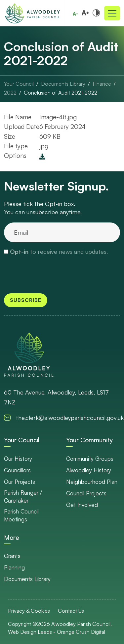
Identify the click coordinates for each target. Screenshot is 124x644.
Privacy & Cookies (29, 611)
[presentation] (43, 271)
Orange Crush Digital (81, 632)
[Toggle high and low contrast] (96, 13)
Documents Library (27, 579)
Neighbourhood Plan (92, 482)
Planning (14, 567)
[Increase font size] (85, 13)
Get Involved (82, 505)
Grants (12, 556)
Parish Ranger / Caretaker (23, 497)
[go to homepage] (29, 354)
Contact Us (71, 611)
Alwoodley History (89, 470)
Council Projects (86, 493)
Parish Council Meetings (21, 515)
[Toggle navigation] (112, 13)
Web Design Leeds (30, 632)
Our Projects (20, 482)
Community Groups (90, 459)
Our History (18, 459)
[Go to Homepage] (32, 13)
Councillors (17, 470)
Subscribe (26, 300)
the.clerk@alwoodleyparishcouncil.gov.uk (70, 418)
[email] (62, 232)
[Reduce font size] (75, 14)
